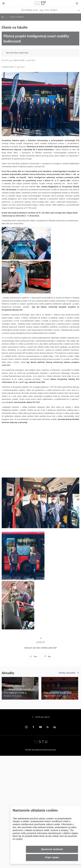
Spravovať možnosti (52, 849)
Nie (48, 656)
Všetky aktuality (67, 673)
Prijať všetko (52, 857)
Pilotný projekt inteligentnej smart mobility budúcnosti (36, 38)
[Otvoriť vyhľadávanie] (77, 3)
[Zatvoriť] (3, 3)
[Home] (3, 17)
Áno (34, 656)
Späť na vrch (40, 717)
